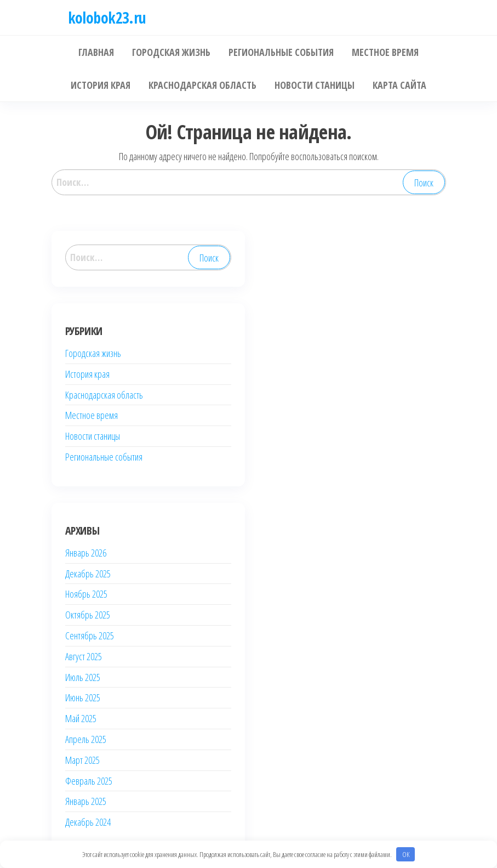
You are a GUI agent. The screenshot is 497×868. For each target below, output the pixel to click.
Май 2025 (81, 718)
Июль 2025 (83, 677)
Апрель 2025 (86, 739)
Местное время (92, 415)
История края (87, 374)
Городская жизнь (93, 353)
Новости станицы (93, 436)
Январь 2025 (86, 801)
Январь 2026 (86, 553)
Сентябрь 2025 (90, 636)
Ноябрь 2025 (86, 594)
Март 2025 (82, 760)
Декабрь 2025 (88, 574)
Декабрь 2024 (88, 822)
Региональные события (104, 457)
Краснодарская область (104, 395)
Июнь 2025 (83, 697)
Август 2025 (84, 656)
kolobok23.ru (107, 18)
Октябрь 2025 (88, 615)
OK (406, 854)
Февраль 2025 (89, 781)
